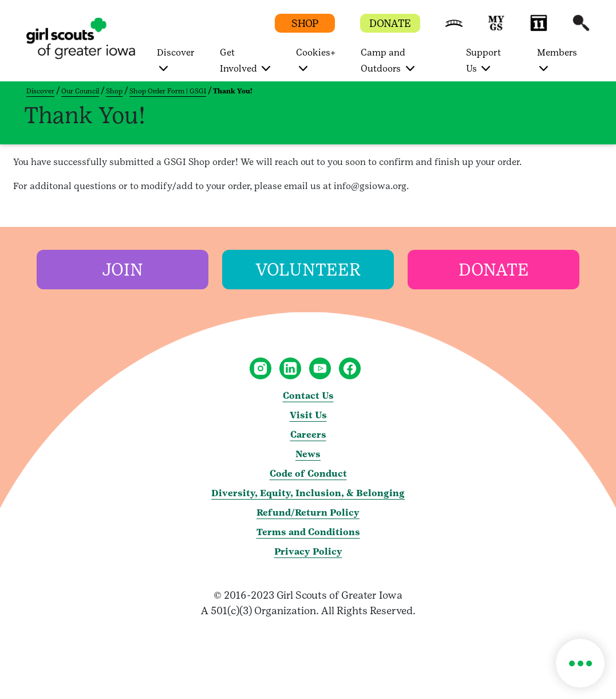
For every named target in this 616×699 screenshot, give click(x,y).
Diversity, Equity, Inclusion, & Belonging (308, 493)
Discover (40, 91)
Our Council (80, 91)
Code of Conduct (308, 474)
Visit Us (308, 415)
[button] (454, 28)
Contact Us (308, 396)
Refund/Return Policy (308, 513)
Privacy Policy (308, 551)
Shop (114, 91)
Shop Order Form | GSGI (168, 91)
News (308, 454)
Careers (308, 435)
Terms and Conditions (308, 532)
